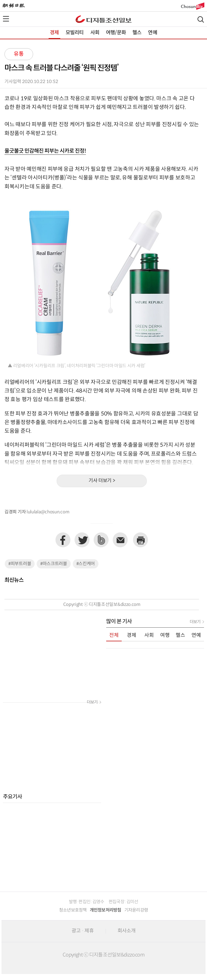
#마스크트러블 (54, 564)
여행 (165, 635)
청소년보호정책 (73, 910)
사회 (95, 33)
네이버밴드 (101, 540)
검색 (201, 19)
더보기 (92, 702)
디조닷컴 (103, 19)
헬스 (137, 33)
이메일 (120, 540)
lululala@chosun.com (48, 512)
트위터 (82, 540)
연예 (152, 33)
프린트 (140, 540)
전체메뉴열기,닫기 (6, 19)
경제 (54, 33)
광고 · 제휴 (83, 931)
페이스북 (63, 540)
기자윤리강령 (136, 910)
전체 (114, 635)
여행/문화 (116, 33)
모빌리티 (75, 33)
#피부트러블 (20, 564)
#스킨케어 (86, 564)
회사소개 (127, 931)
